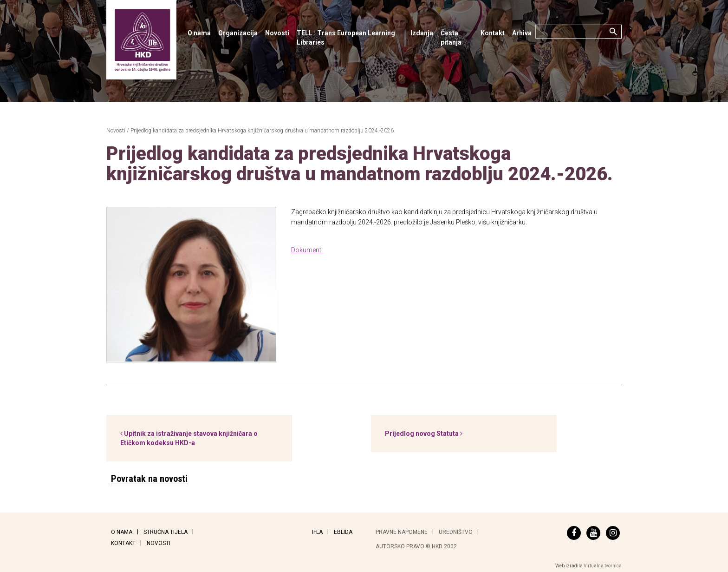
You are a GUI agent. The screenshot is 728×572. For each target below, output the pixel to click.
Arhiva (522, 33)
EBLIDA (343, 532)
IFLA (317, 532)
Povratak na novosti (149, 479)
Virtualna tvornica (603, 566)
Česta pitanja (451, 38)
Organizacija (238, 33)
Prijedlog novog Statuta (424, 434)
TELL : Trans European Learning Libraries (346, 38)
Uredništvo (456, 532)
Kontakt (493, 33)
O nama (199, 33)
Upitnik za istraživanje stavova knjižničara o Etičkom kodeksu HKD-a (189, 438)
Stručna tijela (166, 532)
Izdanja (422, 33)
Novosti (277, 33)
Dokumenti (307, 250)
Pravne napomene (402, 532)
